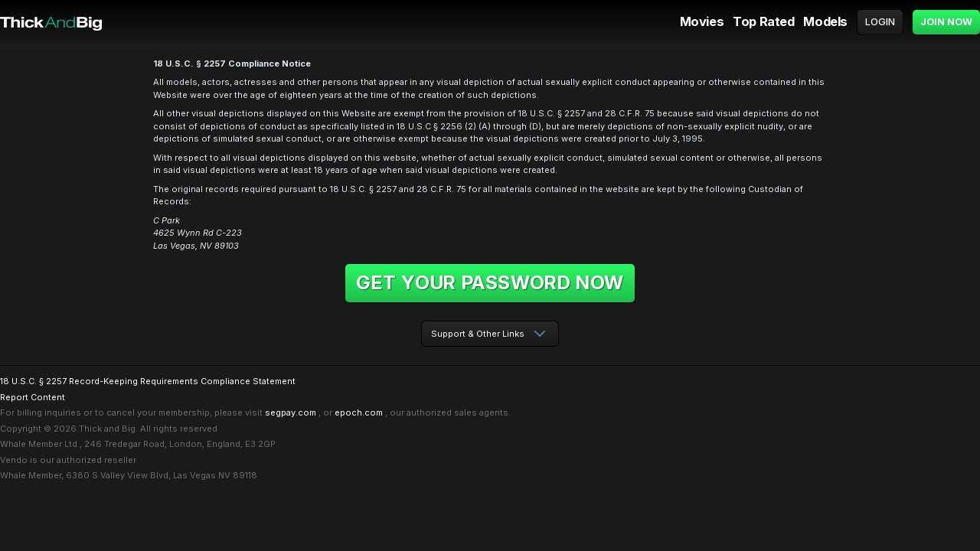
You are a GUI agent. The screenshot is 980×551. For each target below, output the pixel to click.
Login (880, 22)
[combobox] (490, 334)
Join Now (946, 22)
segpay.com (291, 412)
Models (825, 21)
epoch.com (359, 412)
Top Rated (763, 21)
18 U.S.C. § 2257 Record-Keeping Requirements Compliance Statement (148, 381)
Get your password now (490, 282)
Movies (702, 21)
